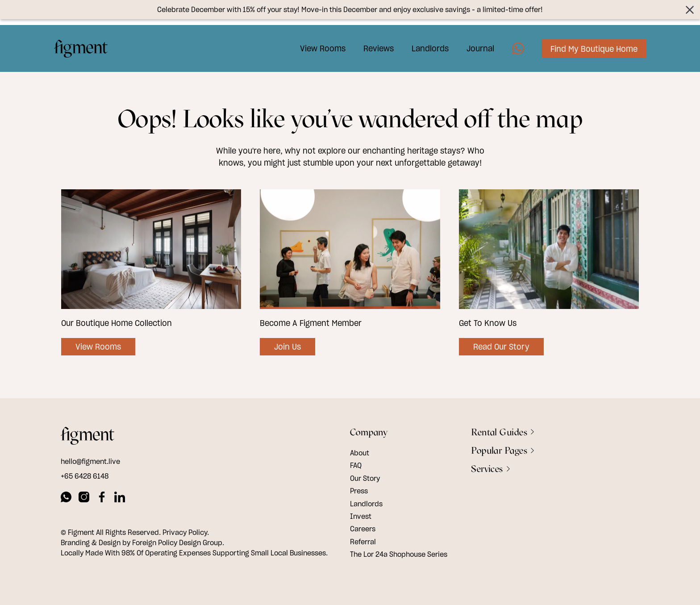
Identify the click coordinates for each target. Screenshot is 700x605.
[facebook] (102, 498)
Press (359, 491)
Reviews (372, 44)
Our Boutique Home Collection (117, 323)
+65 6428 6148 (85, 476)
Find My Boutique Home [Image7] (587, 44)
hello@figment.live (90, 461)
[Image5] (511, 44)
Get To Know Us (488, 323)
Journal (474, 44)
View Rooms (316, 44)
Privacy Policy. (186, 532)
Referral (363, 542)
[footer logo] (87, 437)
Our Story (365, 478)
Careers (363, 529)
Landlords (423, 44)
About (360, 453)
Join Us (287, 347)
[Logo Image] (87, 44)
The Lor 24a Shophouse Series (399, 554)
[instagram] (84, 498)
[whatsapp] (66, 498)
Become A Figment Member (311, 323)
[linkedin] (120, 498)
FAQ (356, 465)
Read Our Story (501, 347)
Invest (361, 516)
